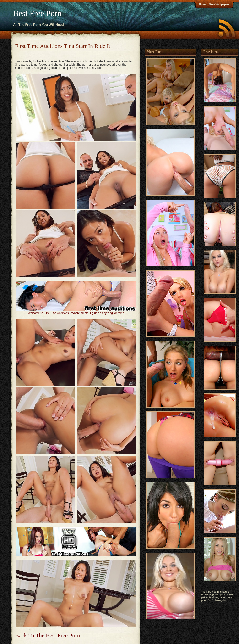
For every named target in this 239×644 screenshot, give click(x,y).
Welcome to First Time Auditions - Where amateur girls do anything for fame (76, 313)
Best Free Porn (37, 13)
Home (203, 4)
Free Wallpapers (219, 4)
